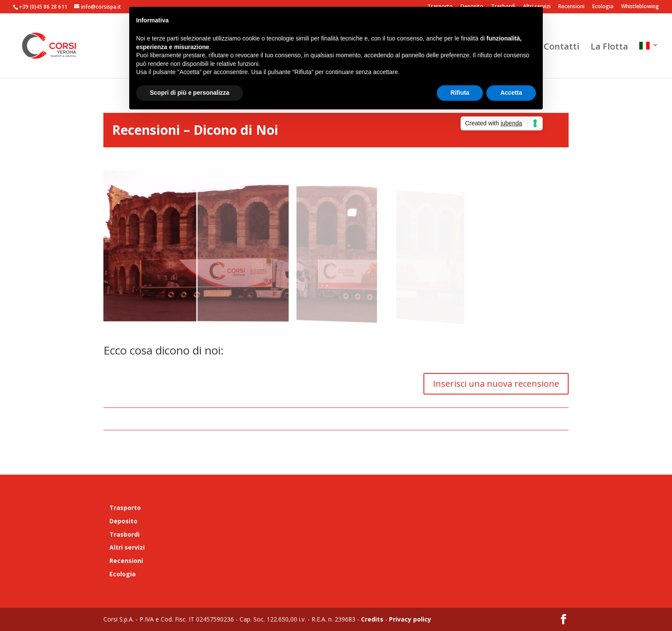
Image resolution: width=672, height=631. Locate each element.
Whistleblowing (640, 7)
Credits (372, 619)
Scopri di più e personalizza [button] (190, 93)
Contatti (562, 48)
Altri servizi (127, 547)
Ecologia (603, 7)
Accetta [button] (511, 93)
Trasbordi (124, 534)
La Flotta (609, 48)
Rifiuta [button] (460, 93)
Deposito (123, 521)
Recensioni (571, 7)
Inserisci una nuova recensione (496, 384)
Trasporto (125, 508)
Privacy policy (409, 619)
